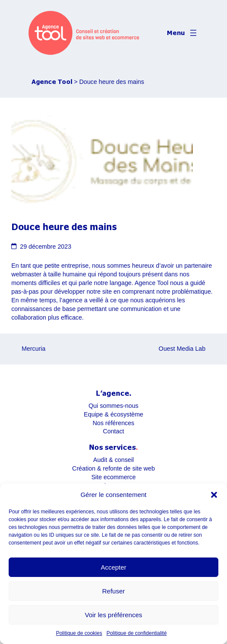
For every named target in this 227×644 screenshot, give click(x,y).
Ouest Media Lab (182, 349)
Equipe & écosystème (114, 414)
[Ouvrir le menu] (183, 33)
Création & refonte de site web (113, 468)
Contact (113, 431)
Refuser (113, 591)
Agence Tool (52, 81)
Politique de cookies (79, 633)
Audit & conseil (113, 460)
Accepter (113, 567)
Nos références (113, 423)
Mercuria (34, 349)
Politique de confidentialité (136, 633)
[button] (214, 495)
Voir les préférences (113, 615)
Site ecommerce (113, 477)
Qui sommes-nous (113, 406)
